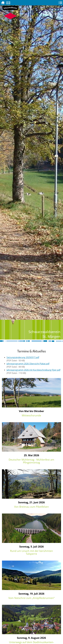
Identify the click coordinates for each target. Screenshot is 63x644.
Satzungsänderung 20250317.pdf (23, 357)
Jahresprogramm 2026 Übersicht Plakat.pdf (28, 364)
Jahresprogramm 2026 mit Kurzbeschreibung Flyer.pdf (33, 370)
